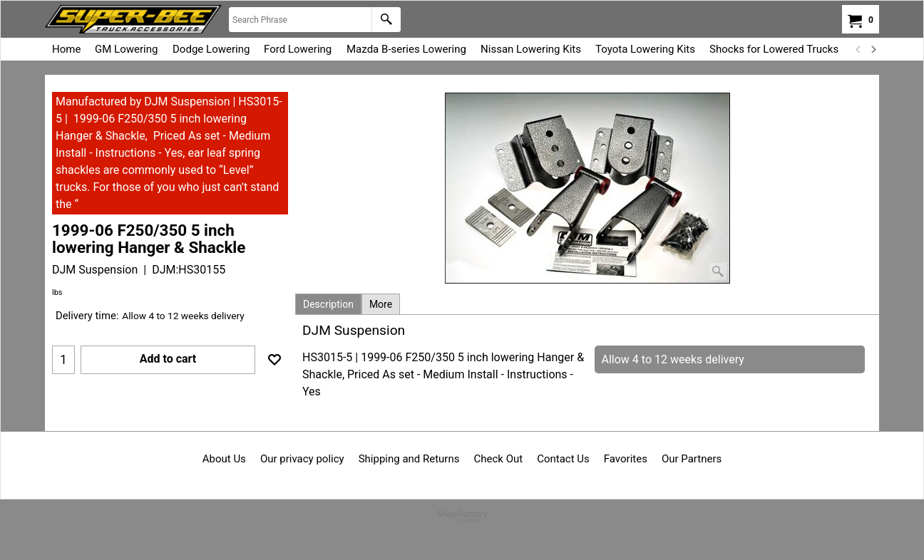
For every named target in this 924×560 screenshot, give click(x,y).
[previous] (858, 49)
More (381, 304)
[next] (873, 49)
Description (328, 304)
